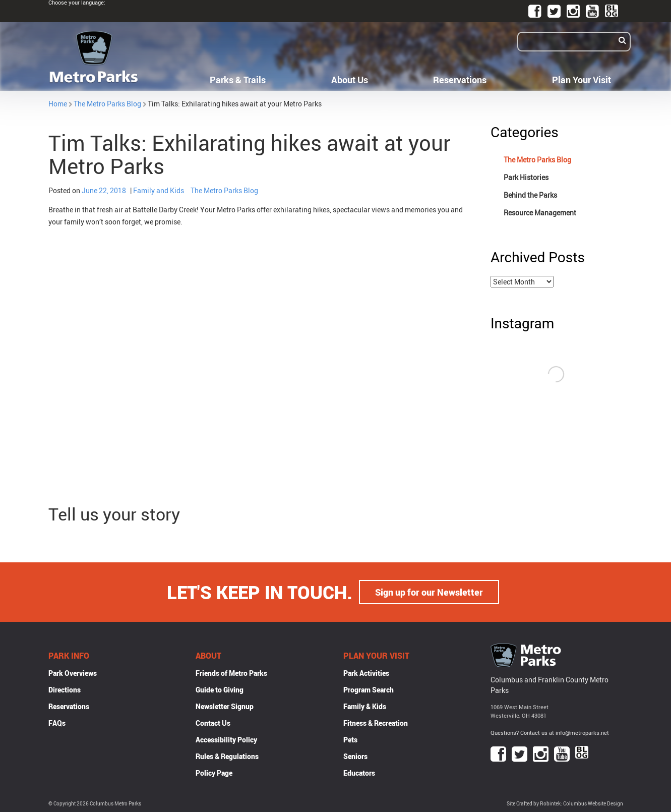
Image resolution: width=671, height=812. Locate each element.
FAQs (57, 723)
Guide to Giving (220, 690)
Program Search (369, 690)
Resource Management (540, 213)
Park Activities (366, 673)
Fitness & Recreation (376, 723)
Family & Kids (365, 706)
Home (58, 104)
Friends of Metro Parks (231, 673)
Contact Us (213, 723)
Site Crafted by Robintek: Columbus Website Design (565, 804)
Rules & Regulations (227, 756)
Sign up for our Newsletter (429, 592)
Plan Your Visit (582, 80)
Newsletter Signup (225, 706)
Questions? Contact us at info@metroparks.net (550, 733)
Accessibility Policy (226, 740)
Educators (359, 773)
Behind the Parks (530, 195)
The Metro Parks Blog (107, 104)
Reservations (460, 80)
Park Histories (526, 177)
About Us (350, 80)
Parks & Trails (238, 80)
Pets (350, 740)
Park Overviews (73, 673)
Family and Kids (159, 190)
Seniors (355, 756)
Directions (65, 690)
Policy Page (214, 773)
